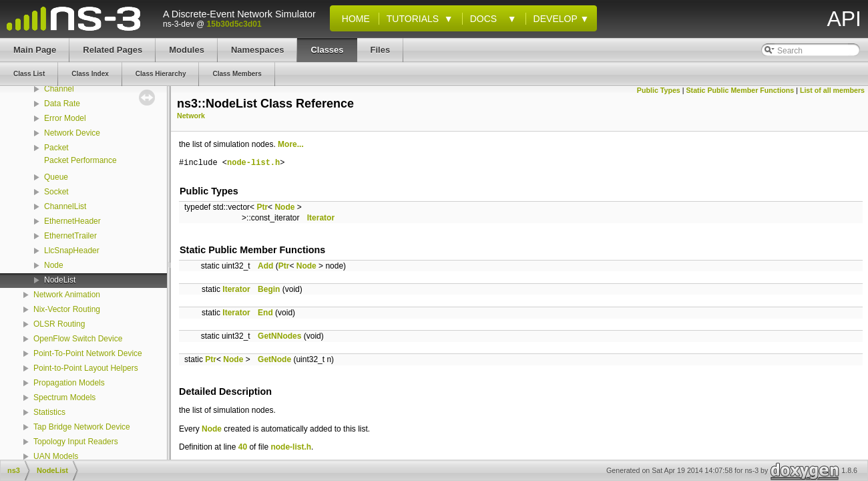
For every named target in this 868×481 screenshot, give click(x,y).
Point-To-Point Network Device (88, 353)
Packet (56, 148)
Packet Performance (80, 160)
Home (353, 19)
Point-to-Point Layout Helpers (86, 368)
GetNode (274, 359)
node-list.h (253, 163)
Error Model (65, 118)
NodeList (60, 280)
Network (191, 116)
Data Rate (62, 104)
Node (54, 265)
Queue (56, 177)
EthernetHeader (72, 221)
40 (243, 447)
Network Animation (67, 295)
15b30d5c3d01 (234, 24)
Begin (269, 289)
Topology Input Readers (76, 442)
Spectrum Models (64, 397)
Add (265, 266)
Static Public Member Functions (740, 90)
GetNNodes (279, 336)
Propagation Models (69, 383)
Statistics (49, 412)
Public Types (659, 90)
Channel (59, 89)
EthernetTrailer (70, 236)
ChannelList (65, 206)
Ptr (262, 207)
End (265, 313)
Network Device (72, 133)
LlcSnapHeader (72, 251)
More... (291, 144)
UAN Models (56, 456)
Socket (56, 192)
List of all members (832, 90)
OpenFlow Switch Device (78, 339)
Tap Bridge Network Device (82, 427)
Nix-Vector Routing (67, 309)
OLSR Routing (59, 324)
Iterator (321, 218)
